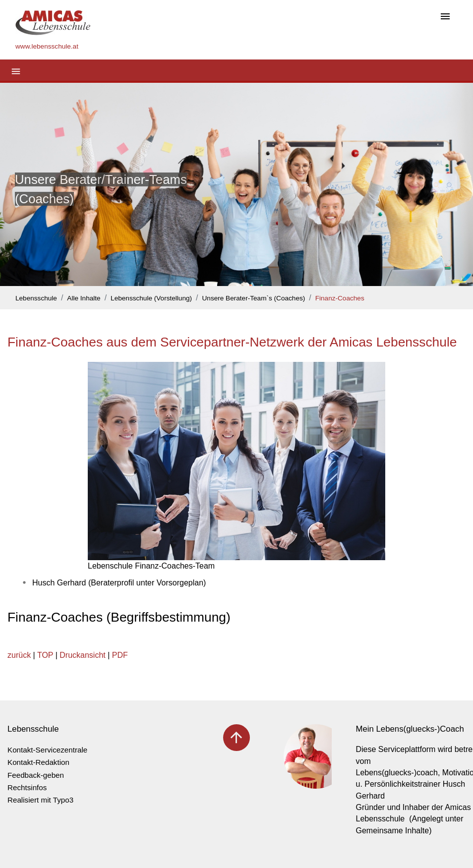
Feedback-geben (36, 775)
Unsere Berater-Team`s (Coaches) (254, 298)
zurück (19, 655)
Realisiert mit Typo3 (40, 800)
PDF (120, 655)
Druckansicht (82, 655)
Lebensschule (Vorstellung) (151, 298)
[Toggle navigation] (445, 17)
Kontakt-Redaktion (38, 762)
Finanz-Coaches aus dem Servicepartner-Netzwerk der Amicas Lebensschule (232, 342)
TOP (45, 655)
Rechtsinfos (27, 787)
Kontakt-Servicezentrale (47, 750)
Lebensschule (36, 298)
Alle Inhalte (84, 298)
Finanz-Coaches (340, 298)
